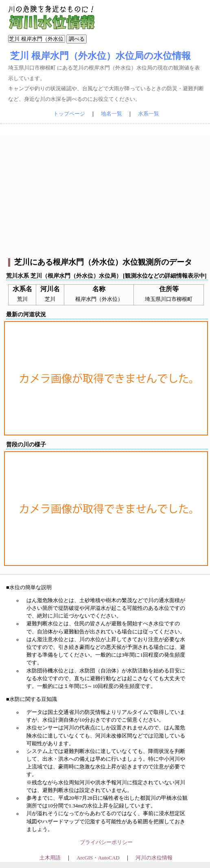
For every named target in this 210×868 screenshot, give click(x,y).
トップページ (69, 114)
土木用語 (50, 858)
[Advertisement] (106, 191)
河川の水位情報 (154, 858)
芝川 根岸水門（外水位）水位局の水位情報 (101, 56)
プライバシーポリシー (106, 842)
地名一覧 (112, 114)
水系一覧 (149, 114)
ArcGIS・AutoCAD (98, 858)
